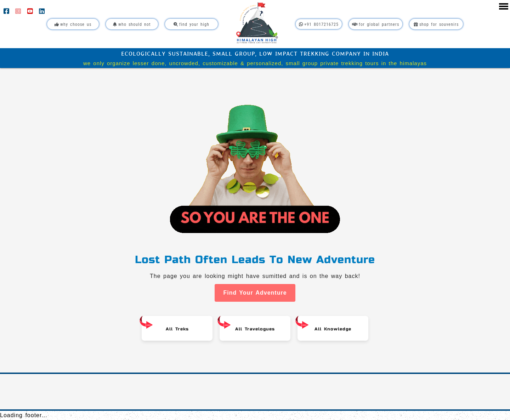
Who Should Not (132, 24)
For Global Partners (376, 24)
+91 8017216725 (319, 24)
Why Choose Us (73, 24)
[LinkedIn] (42, 12)
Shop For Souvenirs (436, 24)
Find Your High (191, 24)
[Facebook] (8, 12)
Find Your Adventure (255, 293)
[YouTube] (31, 12)
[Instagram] (19, 12)
